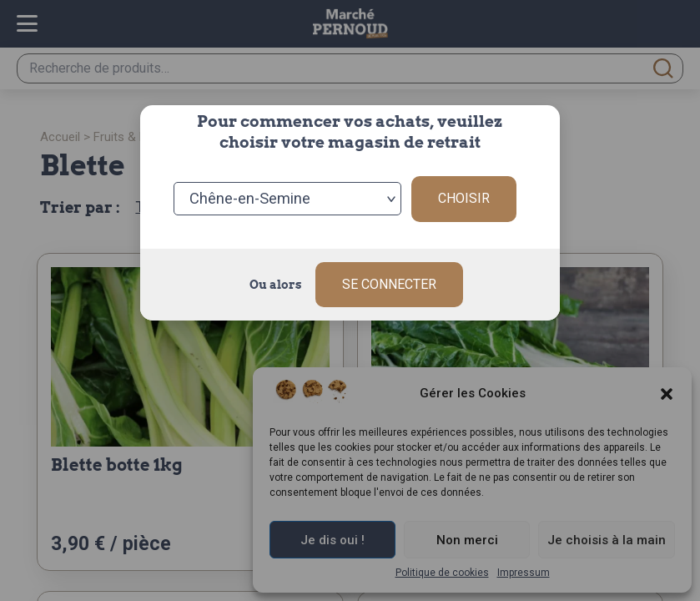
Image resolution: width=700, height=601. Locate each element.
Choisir (464, 198)
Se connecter (389, 284)
